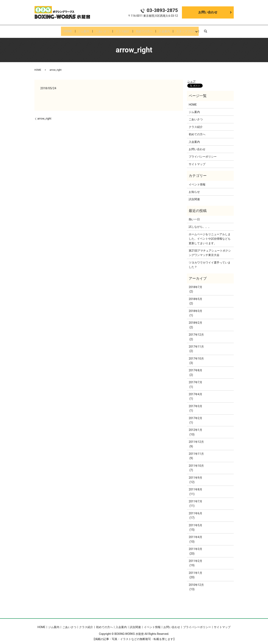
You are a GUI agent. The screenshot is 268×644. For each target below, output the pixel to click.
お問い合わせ (208, 12)
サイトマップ (197, 161)
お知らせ (194, 189)
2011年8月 (195, 486)
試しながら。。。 (200, 224)
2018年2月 (195, 320)
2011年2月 (195, 558)
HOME (62, 30)
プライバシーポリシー (203, 154)
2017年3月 (195, 403)
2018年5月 (195, 296)
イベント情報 (197, 181)
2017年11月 (196, 343)
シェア (191, 78)
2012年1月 (195, 427)
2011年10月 (196, 463)
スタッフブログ (192, 30)
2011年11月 (196, 451)
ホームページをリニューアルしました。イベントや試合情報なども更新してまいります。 (210, 236)
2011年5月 (195, 522)
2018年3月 (195, 308)
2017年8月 (195, 367)
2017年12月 (196, 331)
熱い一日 (194, 216)
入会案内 (169, 30)
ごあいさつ (100, 30)
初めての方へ (146, 30)
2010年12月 (196, 582)
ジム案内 (79, 30)
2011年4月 (195, 534)
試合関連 (194, 196)
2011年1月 (195, 570)
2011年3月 (195, 546)
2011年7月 (195, 498)
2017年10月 (196, 355)
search (213, 29)
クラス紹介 (123, 30)
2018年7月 (195, 284)
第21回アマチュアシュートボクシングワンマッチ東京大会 (210, 250)
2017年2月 (195, 415)
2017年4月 (195, 391)
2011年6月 (195, 510)
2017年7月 (195, 379)
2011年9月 (195, 474)
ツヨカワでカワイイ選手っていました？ (210, 262)
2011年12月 (196, 439)
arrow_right (44, 115)
